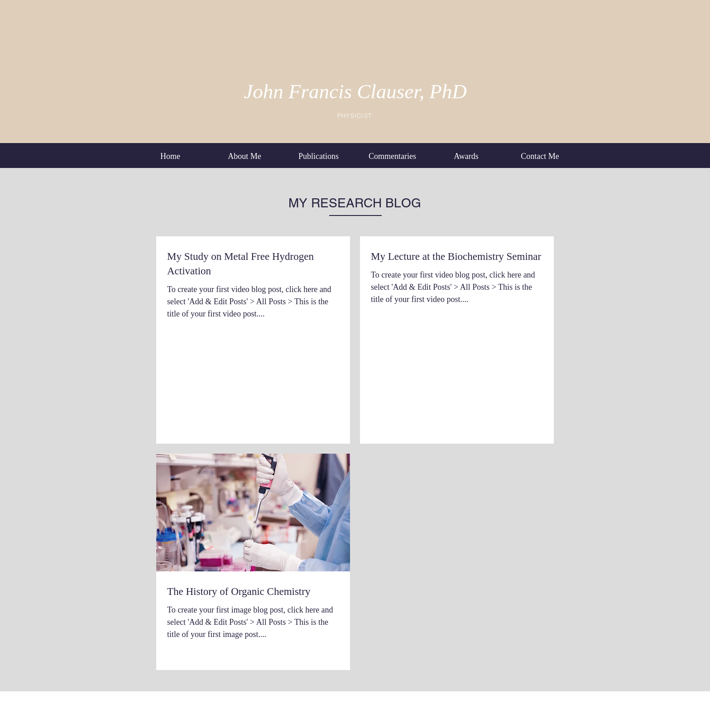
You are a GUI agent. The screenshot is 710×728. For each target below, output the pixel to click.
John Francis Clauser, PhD (355, 91)
